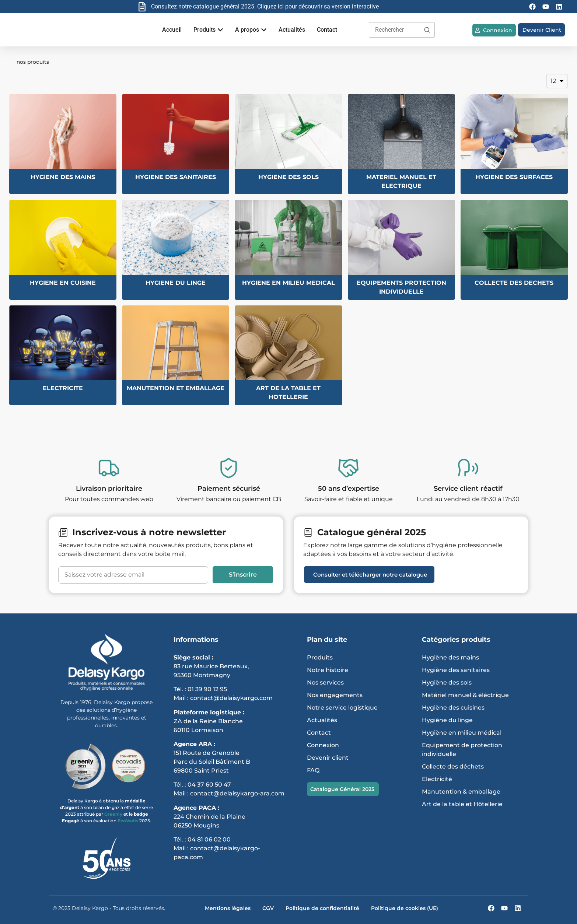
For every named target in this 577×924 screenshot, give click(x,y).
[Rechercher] (427, 30)
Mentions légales (228, 908)
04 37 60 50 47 (209, 785)
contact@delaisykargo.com (231, 698)
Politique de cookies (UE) (405, 908)
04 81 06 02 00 (209, 839)
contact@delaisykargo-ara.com (237, 793)
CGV (268, 908)
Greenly (114, 814)
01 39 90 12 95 (207, 689)
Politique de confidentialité (322, 908)
